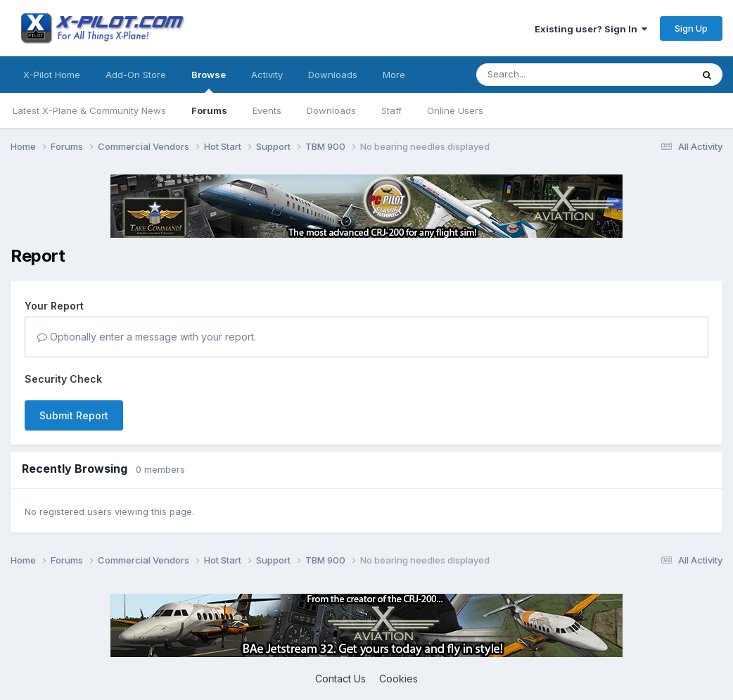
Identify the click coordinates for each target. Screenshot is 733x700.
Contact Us (340, 679)
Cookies (399, 679)
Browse (209, 81)
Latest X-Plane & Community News (89, 110)
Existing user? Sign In (591, 29)
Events (267, 110)
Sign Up (691, 28)
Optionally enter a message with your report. (147, 337)
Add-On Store (136, 75)
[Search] (556, 75)
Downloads (331, 110)
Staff (391, 110)
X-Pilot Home (52, 75)
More (394, 75)
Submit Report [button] (74, 415)
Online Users (455, 110)
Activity (267, 75)
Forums (209, 110)
